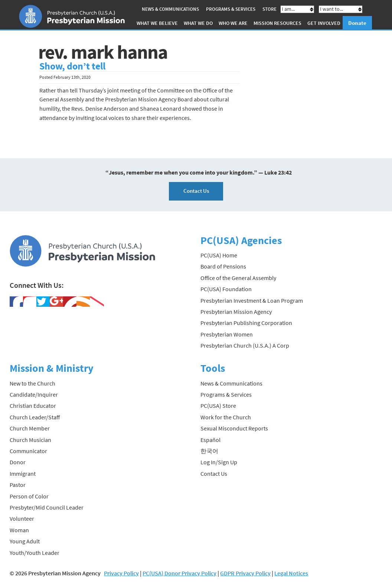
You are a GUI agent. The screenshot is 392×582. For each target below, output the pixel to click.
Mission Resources (277, 23)
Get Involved (324, 23)
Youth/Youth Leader (35, 553)
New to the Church (32, 383)
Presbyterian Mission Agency (236, 312)
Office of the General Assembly (238, 278)
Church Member (30, 428)
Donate (357, 23)
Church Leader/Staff (35, 417)
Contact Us (196, 191)
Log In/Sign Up (219, 462)
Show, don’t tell (72, 66)
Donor (18, 462)
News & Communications (170, 9)
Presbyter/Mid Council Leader (47, 507)
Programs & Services (231, 9)
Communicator (28, 451)
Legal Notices (291, 573)
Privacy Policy (121, 573)
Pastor (18, 485)
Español (210, 440)
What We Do (198, 23)
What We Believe (157, 23)
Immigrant (23, 474)
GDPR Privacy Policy (245, 573)
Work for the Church (226, 417)
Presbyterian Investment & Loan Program (252, 300)
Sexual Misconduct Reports (234, 428)
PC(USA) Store (218, 406)
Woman (19, 530)
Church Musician (30, 440)
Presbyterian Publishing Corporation (246, 323)
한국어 (209, 451)
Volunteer (22, 518)
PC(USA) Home (219, 255)
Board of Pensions (223, 266)
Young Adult (25, 541)
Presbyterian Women (227, 334)
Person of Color (29, 496)
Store (269, 9)
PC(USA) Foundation (226, 289)
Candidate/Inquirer (34, 394)
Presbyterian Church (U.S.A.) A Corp (245, 345)
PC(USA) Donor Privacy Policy (179, 573)
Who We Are (233, 23)
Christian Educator (33, 406)
